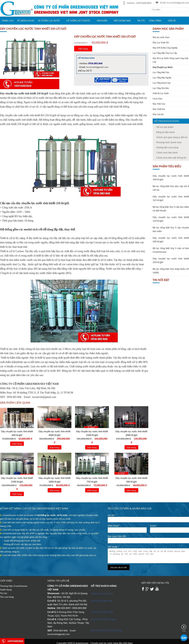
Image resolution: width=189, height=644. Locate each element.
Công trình (155, 21)
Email (154, 526)
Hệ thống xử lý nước (78, 21)
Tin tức (141, 21)
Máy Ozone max (122, 21)
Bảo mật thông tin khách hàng (106, 630)
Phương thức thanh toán (169, 142)
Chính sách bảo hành (167, 152)
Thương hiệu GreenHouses (14, 586)
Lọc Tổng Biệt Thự (161, 72)
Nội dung (113, 546)
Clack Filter (158, 99)
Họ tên (112, 515)
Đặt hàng (83, 49)
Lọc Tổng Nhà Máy (161, 88)
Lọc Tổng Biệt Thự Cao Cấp (165, 53)
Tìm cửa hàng (7, 597)
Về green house (26, 21)
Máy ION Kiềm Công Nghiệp (165, 48)
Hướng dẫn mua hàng (167, 147)
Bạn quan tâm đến (117, 536)
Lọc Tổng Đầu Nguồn (162, 78)
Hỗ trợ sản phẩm (165, 127)
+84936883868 (143, 3)
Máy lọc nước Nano (161, 37)
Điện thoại (114, 526)
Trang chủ (8, 21)
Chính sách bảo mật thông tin (171, 158)
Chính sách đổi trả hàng (103, 619)
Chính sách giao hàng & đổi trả (172, 137)
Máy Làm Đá (158, 114)
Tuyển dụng (6, 589)
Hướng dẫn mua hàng (102, 593)
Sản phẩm (102, 21)
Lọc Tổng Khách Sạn (162, 83)
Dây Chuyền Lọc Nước (163, 67)
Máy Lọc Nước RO (161, 43)
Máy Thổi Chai (159, 104)
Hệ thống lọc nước (49, 21)
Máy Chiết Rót (159, 109)
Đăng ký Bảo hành (166, 132)
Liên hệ (172, 21)
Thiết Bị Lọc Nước (161, 93)
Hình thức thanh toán (102, 601)
